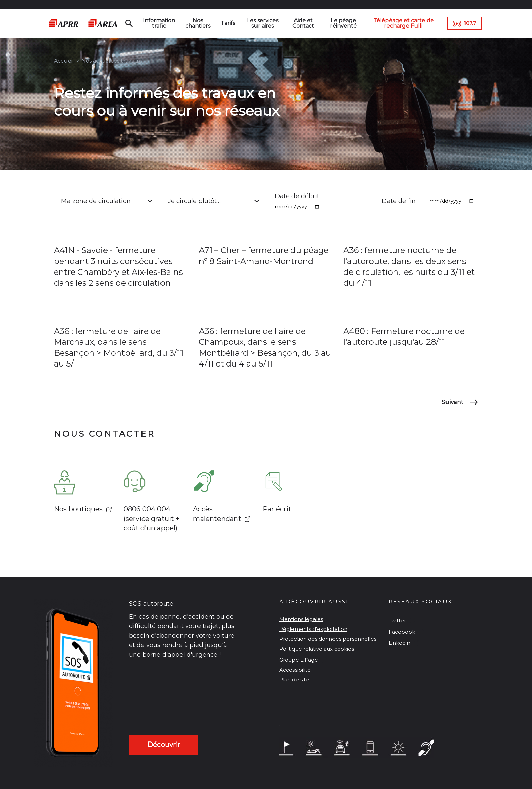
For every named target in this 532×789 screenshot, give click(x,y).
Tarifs (228, 23)
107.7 (470, 23)
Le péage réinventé (343, 23)
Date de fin (399, 201)
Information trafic (159, 23)
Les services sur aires (263, 23)
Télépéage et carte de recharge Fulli (403, 23)
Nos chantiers (198, 23)
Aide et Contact (303, 23)
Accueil (64, 61)
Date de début (297, 196)
